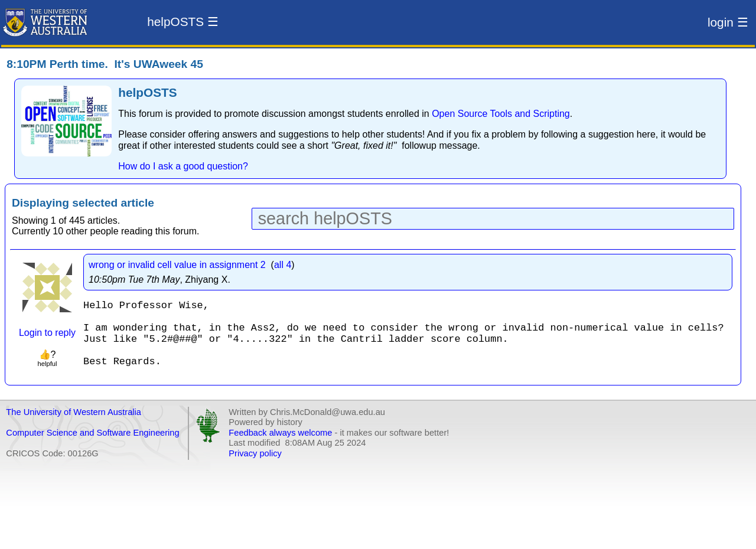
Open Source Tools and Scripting (501, 114)
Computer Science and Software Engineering (92, 447)
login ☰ (728, 22)
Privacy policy (255, 468)
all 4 (283, 265)
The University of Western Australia (74, 426)
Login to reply (47, 333)
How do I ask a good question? (183, 166)
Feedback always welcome (280, 447)
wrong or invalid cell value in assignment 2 (177, 265)
